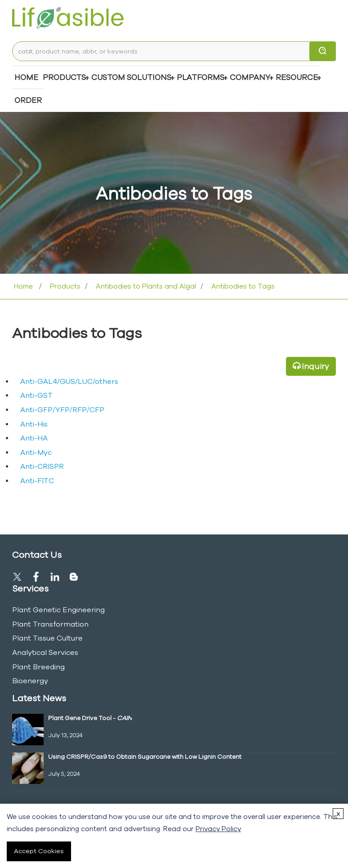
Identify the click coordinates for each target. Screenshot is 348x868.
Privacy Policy (218, 829)
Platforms (201, 77)
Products (64, 77)
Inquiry (315, 366)
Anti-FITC (37, 481)
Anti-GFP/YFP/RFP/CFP (62, 410)
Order (28, 100)
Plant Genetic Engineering (58, 610)
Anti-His (34, 424)
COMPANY (250, 77)
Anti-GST (36, 395)
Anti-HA (34, 438)
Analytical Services (45, 652)
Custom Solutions (131, 77)
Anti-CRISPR (42, 466)
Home (26, 77)
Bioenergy (30, 681)
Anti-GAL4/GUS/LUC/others (69, 381)
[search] (323, 51)
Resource (297, 77)
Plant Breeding (38, 667)
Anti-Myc (36, 452)
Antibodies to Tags (242, 286)
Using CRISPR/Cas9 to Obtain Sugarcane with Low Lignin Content (145, 757)
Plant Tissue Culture (47, 638)
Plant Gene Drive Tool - (90, 718)
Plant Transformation (50, 624)
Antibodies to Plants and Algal (145, 286)
